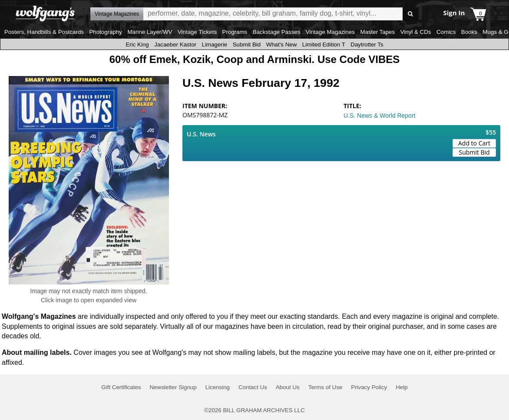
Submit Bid (247, 45)
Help (402, 387)
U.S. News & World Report (379, 116)
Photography (106, 32)
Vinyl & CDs (416, 32)
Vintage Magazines (330, 32)
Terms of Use (326, 387)
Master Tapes (377, 32)
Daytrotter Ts (367, 45)
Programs (235, 32)
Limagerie (215, 45)
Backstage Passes (277, 32)
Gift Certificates (121, 387)
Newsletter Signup (173, 387)
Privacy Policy (369, 387)
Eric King (137, 45)
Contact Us (253, 387)
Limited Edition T (324, 45)
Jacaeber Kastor (175, 45)
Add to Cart (474, 143)
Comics (446, 32)
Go (411, 14)
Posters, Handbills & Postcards (44, 32)
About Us (288, 387)
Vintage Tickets (197, 32)
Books (469, 32)
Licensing (218, 387)
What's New (282, 45)
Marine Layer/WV (150, 32)
